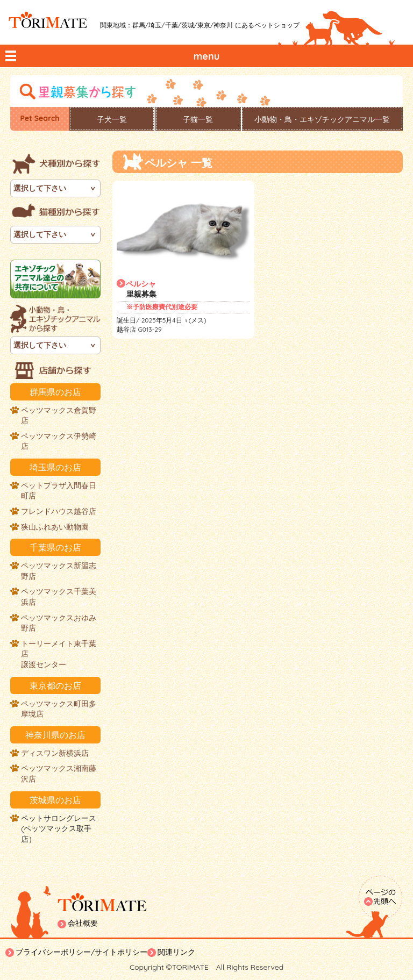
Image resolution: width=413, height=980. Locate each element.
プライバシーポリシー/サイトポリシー (81, 952)
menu (207, 56)
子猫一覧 (198, 119)
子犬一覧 (112, 119)
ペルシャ (141, 284)
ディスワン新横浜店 (55, 753)
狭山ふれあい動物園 (55, 527)
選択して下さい (40, 188)
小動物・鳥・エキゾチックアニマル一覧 (322, 119)
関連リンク (176, 952)
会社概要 (83, 923)
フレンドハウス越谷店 (59, 511)
